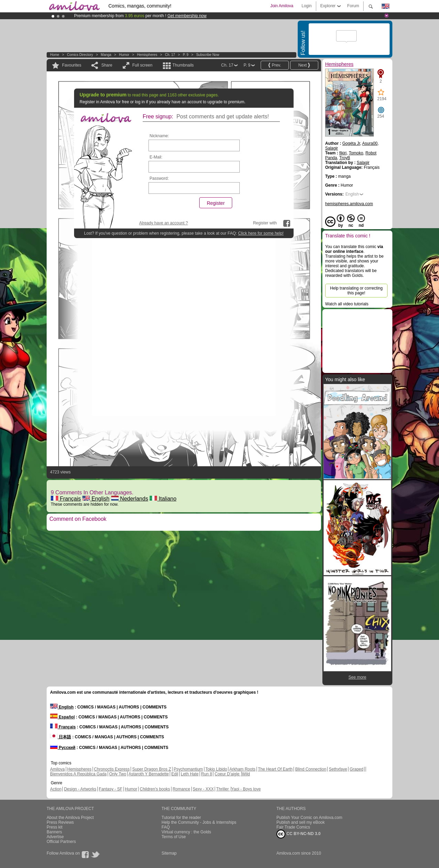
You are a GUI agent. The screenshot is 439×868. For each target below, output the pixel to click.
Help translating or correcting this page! (356, 291)
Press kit (55, 827)
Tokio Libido (216, 769)
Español (62, 717)
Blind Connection (311, 769)
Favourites (72, 65)
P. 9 (186, 55)
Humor (124, 55)
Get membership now (187, 16)
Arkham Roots (242, 769)
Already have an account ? (164, 223)
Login (306, 6)
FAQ (166, 827)
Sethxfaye (338, 769)
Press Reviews (60, 822)
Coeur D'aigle (228, 774)
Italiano (163, 499)
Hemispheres (147, 55)
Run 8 (206, 774)
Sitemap (169, 853)
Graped (356, 769)
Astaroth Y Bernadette (149, 774)
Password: (159, 178)
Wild (246, 774)
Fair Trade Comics (293, 827)
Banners (54, 832)
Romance (181, 789)
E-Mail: (156, 157)
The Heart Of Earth (275, 769)
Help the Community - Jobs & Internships (199, 822)
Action (56, 789)
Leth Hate (190, 774)
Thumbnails (183, 65)
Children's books (155, 789)
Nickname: (159, 136)
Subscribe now (208, 55)
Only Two (118, 774)
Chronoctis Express (112, 769)
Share (107, 65)
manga (106, 55)
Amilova (57, 769)
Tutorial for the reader (181, 818)
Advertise (55, 837)
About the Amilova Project (70, 818)
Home (55, 55)
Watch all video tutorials (347, 304)
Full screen (143, 65)
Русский (63, 748)
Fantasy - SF (111, 789)
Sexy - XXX (203, 789)
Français (66, 499)
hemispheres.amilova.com (349, 204)
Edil (175, 774)
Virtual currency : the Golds (186, 832)
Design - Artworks (80, 789)
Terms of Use (174, 837)
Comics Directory (80, 55)
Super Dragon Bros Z (151, 769)
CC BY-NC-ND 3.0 (299, 834)
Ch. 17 (170, 55)
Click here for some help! (261, 233)
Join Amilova (282, 6)
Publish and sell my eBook (301, 822)
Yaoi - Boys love (246, 789)
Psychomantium (188, 769)
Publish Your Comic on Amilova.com (309, 818)
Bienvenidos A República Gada (78, 774)
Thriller (223, 789)
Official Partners (61, 842)
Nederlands (130, 499)
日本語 (61, 737)
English (96, 499)
